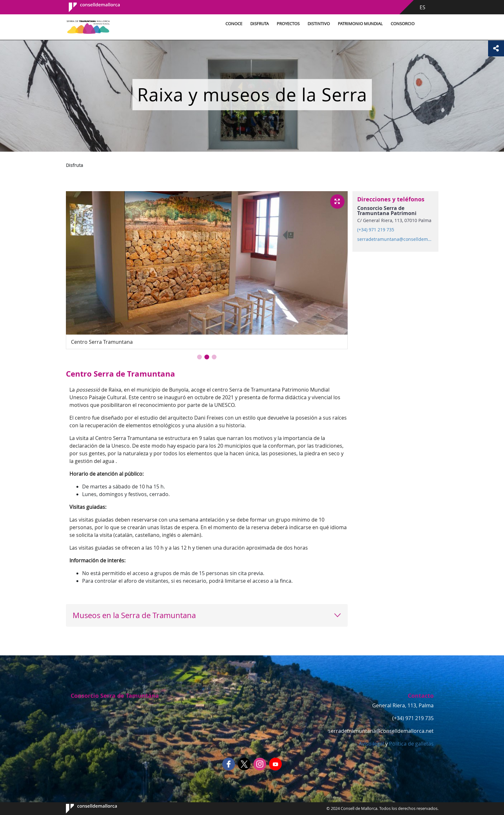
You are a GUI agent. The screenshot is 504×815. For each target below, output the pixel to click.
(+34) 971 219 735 (376, 230)
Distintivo (319, 24)
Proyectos (288, 24)
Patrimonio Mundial (360, 24)
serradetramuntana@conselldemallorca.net (395, 239)
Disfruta (259, 24)
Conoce (234, 24)
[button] (199, 357)
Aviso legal (371, 744)
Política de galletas (411, 744)
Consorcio (403, 24)
